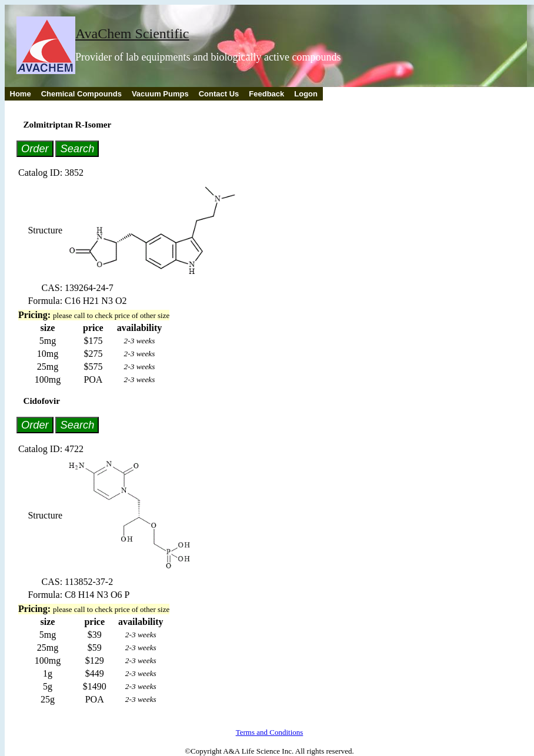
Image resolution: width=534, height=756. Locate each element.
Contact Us (219, 94)
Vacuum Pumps (160, 94)
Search (77, 148)
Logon (306, 94)
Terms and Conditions (270, 732)
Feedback (266, 94)
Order (35, 148)
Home (21, 94)
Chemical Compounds (81, 94)
